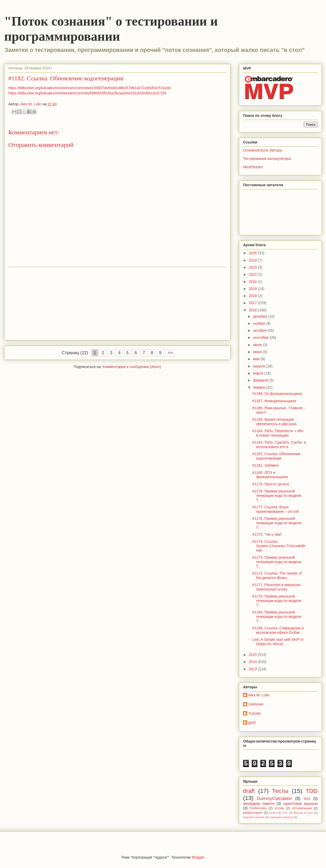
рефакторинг (253, 813)
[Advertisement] (117, 304)
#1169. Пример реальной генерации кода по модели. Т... (277, 617)
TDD (312, 791)
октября (260, 330)
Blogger (198, 857)
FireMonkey (258, 808)
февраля (261, 380)
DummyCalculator (274, 798)
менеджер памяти (259, 804)
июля (258, 345)
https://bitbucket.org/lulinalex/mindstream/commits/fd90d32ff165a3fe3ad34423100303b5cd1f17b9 (87, 93)
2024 (253, 260)
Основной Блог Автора (262, 150)
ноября (259, 323)
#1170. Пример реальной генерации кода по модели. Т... (277, 601)
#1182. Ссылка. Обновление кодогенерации (276, 456)
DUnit (273, 813)
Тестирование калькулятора (267, 159)
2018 (253, 296)
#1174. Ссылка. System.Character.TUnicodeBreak (279, 546)
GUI (307, 799)
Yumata (254, 713)
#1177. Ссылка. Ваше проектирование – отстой (276, 509)
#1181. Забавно (265, 465)
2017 (253, 303)
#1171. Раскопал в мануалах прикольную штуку (276, 587)
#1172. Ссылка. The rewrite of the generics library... (277, 575)
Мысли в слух (303, 813)
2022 (253, 274)
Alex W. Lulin (259, 695)
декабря (260, 316)
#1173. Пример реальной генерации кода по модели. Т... (277, 562)
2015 (253, 655)
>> (170, 353)
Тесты (280, 791)
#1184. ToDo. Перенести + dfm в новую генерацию (278, 433)
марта (259, 373)
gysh (252, 722)
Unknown (256, 704)
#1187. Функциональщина (274, 401)
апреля (259, 366)
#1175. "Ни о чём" (267, 534)
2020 (253, 282)
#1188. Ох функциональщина (277, 394)
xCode (279, 808)
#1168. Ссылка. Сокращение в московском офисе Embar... (278, 630)
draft (249, 791)
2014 (253, 662)
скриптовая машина (300, 804)
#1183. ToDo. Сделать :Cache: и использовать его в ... (279, 445)
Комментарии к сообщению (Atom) (132, 367)
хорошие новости (281, 817)
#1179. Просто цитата (271, 484)
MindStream (253, 167)
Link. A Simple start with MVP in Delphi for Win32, (278, 642)
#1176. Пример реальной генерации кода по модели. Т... (277, 523)
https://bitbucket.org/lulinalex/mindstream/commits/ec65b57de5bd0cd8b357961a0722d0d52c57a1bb (90, 88)
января (259, 387)
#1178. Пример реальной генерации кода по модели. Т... (277, 496)
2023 (253, 267)
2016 (253, 310)
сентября (261, 337)
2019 (253, 289)
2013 (253, 669)
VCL (285, 813)
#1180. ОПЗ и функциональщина (270, 475)
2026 (253, 253)
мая (257, 359)
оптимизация (302, 808)
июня (258, 352)
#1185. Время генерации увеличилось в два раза (274, 422)
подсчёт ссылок (254, 817)
